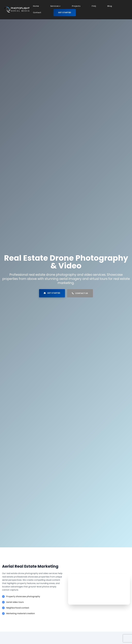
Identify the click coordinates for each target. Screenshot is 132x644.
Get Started (65, 12)
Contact (37, 12)
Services (55, 6)
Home (36, 6)
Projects (76, 6)
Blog (110, 6)
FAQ (94, 6)
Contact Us (80, 293)
